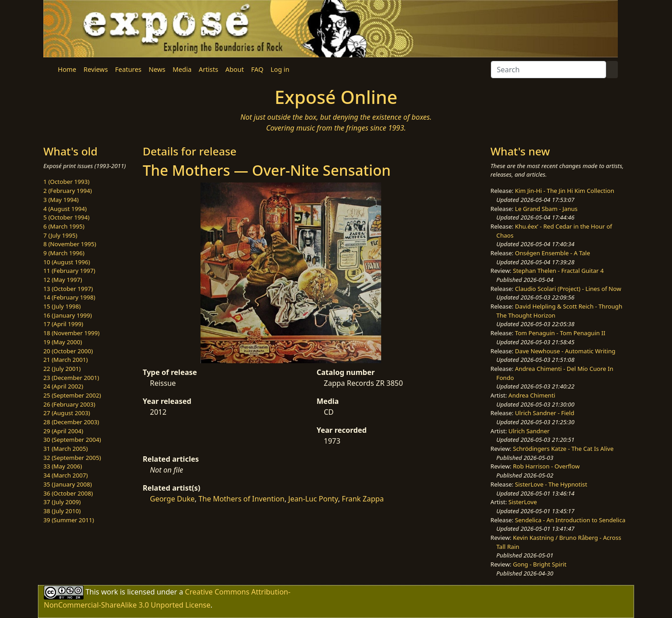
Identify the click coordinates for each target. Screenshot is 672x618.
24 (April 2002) (63, 386)
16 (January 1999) (68, 315)
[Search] (548, 70)
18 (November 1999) (72, 333)
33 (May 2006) (63, 466)
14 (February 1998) (69, 297)
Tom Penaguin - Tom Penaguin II (560, 333)
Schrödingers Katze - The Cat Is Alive (563, 449)
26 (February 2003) (69, 404)
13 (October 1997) (68, 289)
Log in (280, 69)
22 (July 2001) (62, 369)
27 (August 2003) (67, 413)
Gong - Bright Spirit (540, 564)
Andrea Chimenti (532, 395)
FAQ (257, 69)
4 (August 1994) (65, 209)
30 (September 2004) (72, 440)
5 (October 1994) (66, 217)
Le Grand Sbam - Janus (546, 209)
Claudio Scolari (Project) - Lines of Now (568, 289)
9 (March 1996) (64, 253)
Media (182, 69)
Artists (208, 69)
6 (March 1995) (64, 226)
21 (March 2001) (65, 360)
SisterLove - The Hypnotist (551, 484)
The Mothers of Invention (241, 499)
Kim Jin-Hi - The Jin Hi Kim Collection (565, 191)
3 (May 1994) (61, 200)
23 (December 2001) (71, 378)
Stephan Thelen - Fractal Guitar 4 (558, 271)
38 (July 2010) (62, 511)
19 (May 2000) (63, 342)
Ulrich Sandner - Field (544, 413)
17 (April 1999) (63, 324)
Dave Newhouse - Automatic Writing (565, 351)
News (157, 69)
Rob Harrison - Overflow (546, 466)
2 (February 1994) (68, 191)
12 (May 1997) (63, 280)
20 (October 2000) (68, 351)
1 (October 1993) (66, 182)
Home (67, 69)
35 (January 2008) (68, 484)
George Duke (172, 499)
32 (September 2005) (72, 458)
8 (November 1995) (70, 244)
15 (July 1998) (62, 306)
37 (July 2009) (62, 502)
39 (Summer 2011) (69, 520)
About (235, 69)
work (110, 592)
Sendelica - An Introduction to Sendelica (570, 520)
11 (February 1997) (69, 271)
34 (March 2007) (65, 475)
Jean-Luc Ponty (313, 499)
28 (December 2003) (71, 422)
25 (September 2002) (72, 395)
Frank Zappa (363, 499)
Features (128, 69)
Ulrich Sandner (529, 431)
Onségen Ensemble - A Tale (552, 253)
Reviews (96, 69)
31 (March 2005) (65, 449)
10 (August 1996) (67, 262)
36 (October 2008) (68, 493)
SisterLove (523, 502)
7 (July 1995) (60, 235)
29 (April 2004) (63, 431)
